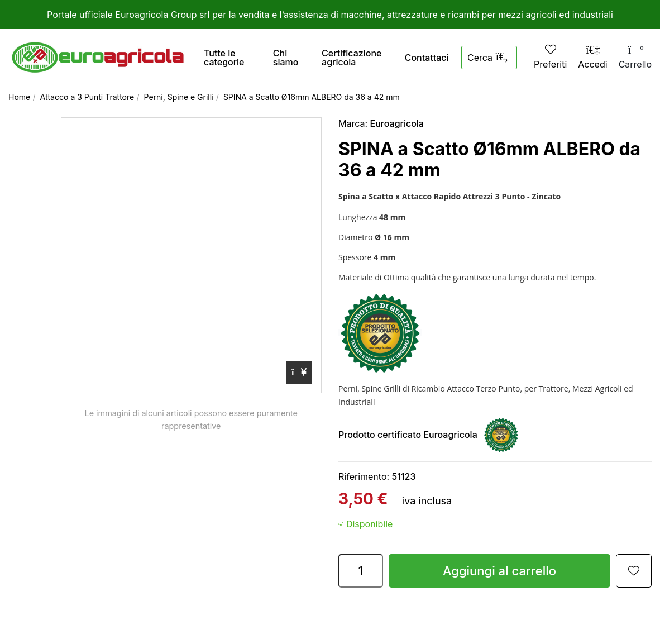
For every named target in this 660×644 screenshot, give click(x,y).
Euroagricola (397, 123)
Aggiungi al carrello (499, 571)
